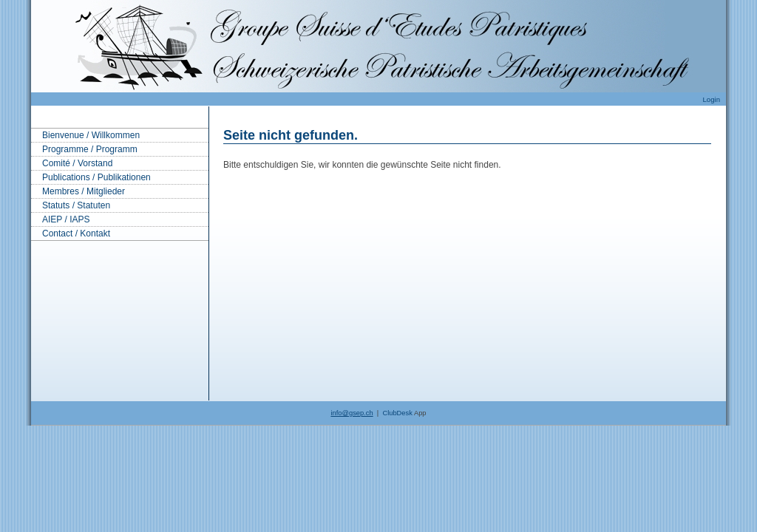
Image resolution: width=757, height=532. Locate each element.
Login (712, 99)
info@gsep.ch (352, 413)
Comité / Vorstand (77, 163)
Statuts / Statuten (76, 205)
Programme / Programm (90, 149)
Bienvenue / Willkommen (91, 135)
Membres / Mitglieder (84, 191)
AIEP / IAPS (66, 219)
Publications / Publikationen (96, 177)
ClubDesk (397, 413)
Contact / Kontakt (76, 233)
